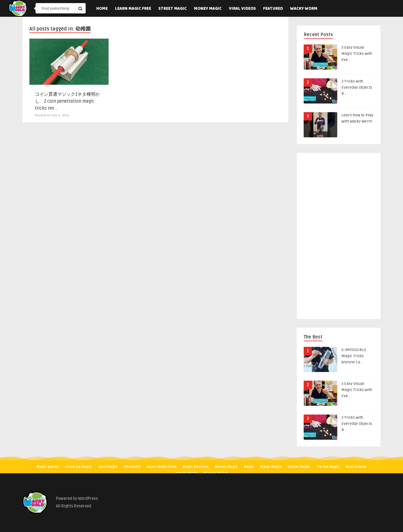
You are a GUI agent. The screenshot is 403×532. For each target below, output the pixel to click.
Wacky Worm (304, 9)
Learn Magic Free (133, 9)
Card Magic (108, 467)
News (249, 467)
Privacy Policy (216, 473)
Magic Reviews (196, 467)
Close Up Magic (79, 467)
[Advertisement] (339, 237)
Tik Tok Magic (328, 467)
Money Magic (208, 9)
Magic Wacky (48, 467)
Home (102, 9)
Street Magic (173, 9)
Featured (273, 9)
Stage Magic (271, 467)
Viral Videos (242, 9)
